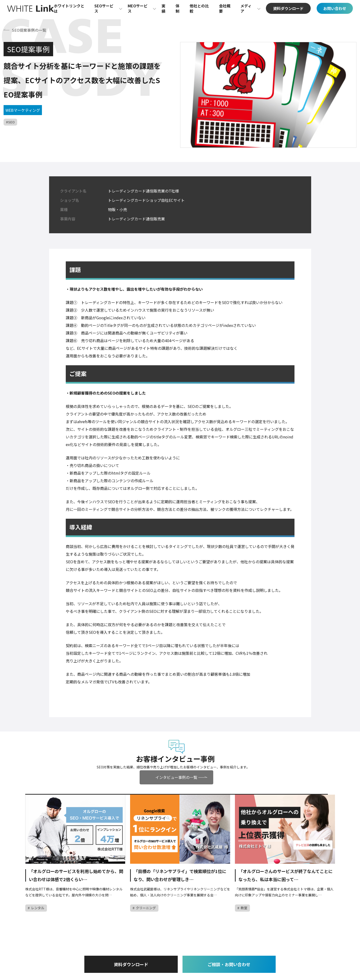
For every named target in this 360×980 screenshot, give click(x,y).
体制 (177, 8)
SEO (11, 122)
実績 (163, 8)
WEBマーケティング (23, 110)
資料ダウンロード (132, 964)
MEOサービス (138, 8)
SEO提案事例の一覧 (29, 30)
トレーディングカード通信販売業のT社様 (143, 191)
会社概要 (225, 8)
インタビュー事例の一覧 (177, 777)
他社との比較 (199, 8)
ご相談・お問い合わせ (228, 964)
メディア (246, 8)
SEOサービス (104, 8)
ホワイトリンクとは (69, 8)
